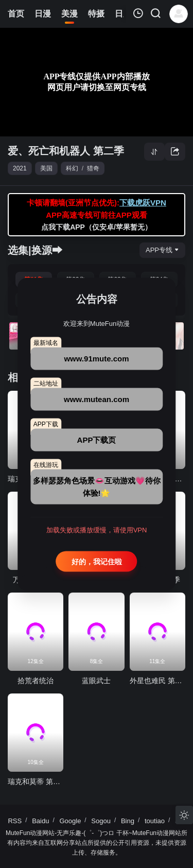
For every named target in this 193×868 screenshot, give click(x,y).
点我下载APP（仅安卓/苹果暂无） (97, 227)
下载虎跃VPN (143, 203)
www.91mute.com (96, 358)
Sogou (101, 821)
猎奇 (93, 168)
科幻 (72, 168)
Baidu (40, 821)
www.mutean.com (97, 399)
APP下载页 (97, 439)
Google (70, 821)
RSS (15, 821)
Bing (128, 821)
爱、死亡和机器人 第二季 (66, 151)
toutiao (155, 821)
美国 (46, 168)
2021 (20, 168)
